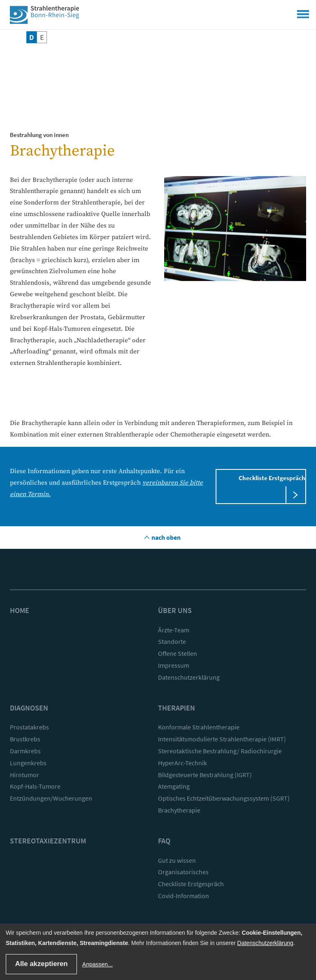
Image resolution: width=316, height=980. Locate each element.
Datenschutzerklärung (189, 677)
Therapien (177, 708)
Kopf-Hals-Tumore (35, 786)
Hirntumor (24, 775)
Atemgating (174, 786)
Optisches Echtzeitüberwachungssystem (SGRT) (224, 798)
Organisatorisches (183, 872)
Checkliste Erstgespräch (272, 478)
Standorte (172, 641)
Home (20, 610)
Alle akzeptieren (42, 964)
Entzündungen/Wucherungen (51, 798)
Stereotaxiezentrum (48, 841)
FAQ (164, 841)
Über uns (175, 610)
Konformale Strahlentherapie (199, 727)
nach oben (165, 537)
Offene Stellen (178, 653)
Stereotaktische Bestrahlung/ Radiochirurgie (220, 751)
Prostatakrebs (29, 727)
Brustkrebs (25, 739)
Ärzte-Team (174, 630)
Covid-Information (184, 896)
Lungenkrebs (28, 763)
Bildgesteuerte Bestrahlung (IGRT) (205, 775)
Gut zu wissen (177, 860)
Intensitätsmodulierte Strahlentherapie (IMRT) (222, 739)
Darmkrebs (25, 751)
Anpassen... (98, 964)
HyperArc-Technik (182, 763)
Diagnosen (29, 708)
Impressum (174, 665)
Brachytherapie (179, 810)
